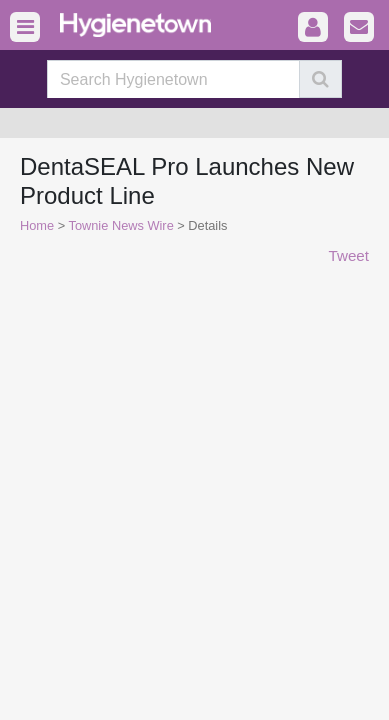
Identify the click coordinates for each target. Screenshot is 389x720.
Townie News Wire (121, 225)
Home (37, 225)
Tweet (348, 255)
